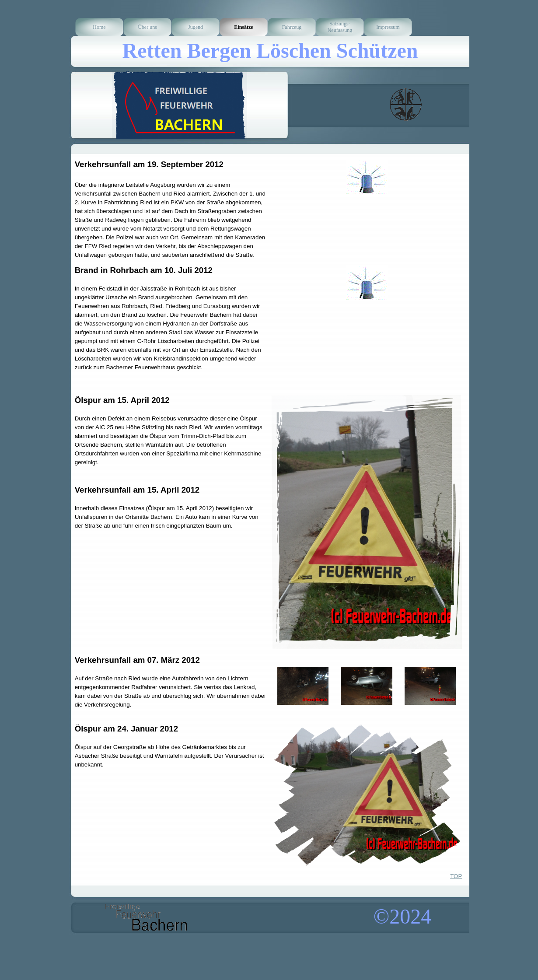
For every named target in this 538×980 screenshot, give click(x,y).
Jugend (196, 27)
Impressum (388, 27)
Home (99, 27)
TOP (456, 876)
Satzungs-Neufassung (340, 27)
